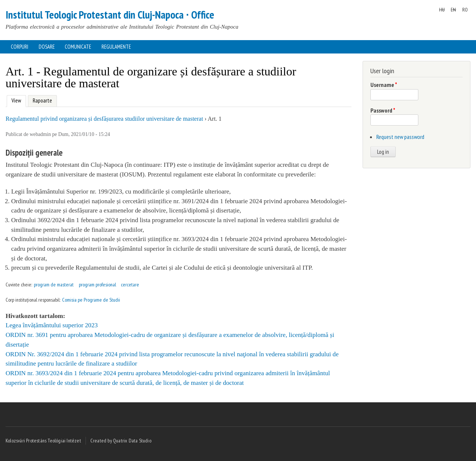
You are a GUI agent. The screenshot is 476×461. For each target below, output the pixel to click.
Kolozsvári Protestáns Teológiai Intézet (43, 441)
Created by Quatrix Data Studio (121, 441)
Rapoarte (42, 100)
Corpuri (20, 47)
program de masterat (54, 285)
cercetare (130, 285)
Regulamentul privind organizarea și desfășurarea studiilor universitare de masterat (104, 119)
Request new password (400, 137)
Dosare (47, 47)
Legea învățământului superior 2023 (52, 325)
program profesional (97, 285)
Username (384, 85)
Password (383, 110)
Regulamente (116, 47)
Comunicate (78, 47)
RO (465, 10)
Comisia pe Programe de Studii (91, 300)
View (15, 100)
